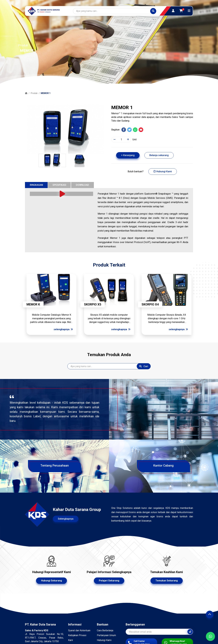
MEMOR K (33, 304)
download (82, 185)
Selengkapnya (66, 519)
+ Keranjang (128, 155)
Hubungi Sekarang (51, 581)
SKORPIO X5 (93, 304)
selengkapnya (63, 329)
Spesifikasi (59, 185)
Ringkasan (36, 185)
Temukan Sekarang (167, 581)
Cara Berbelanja (105, 630)
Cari (144, 366)
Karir (71, 640)
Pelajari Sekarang (109, 581)
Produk (34, 93)
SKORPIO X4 (150, 304)
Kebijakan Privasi (77, 635)
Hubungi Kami (163, 171)
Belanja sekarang (159, 155)
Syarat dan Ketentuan (79, 630)
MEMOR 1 (46, 93)
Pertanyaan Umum (106, 635)
